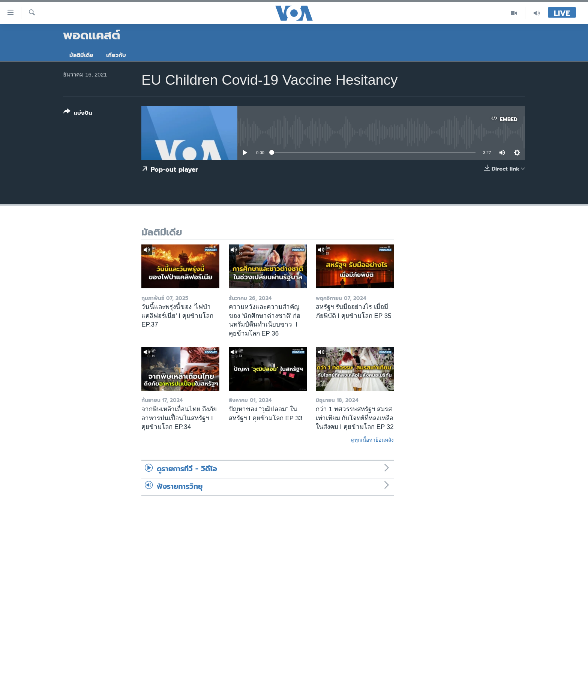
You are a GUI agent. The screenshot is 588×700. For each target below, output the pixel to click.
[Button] (78, 114)
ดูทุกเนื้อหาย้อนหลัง (372, 440)
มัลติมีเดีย (81, 55)
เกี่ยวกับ (116, 55)
